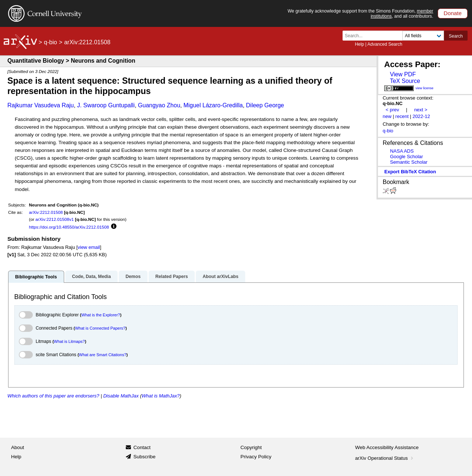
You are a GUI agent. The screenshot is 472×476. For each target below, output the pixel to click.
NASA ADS (402, 151)
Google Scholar (407, 157)
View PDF (403, 74)
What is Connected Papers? (100, 328)
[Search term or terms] (375, 36)
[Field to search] (423, 36)
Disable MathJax (121, 396)
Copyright (251, 447)
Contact (142, 447)
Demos (133, 277)
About (18, 447)
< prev (392, 110)
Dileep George (265, 105)
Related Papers (171, 277)
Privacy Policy (256, 457)
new (387, 116)
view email (89, 247)
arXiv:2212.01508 (46, 212)
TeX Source (405, 81)
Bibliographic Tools (36, 277)
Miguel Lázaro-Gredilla (213, 105)
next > (421, 110)
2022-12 (421, 116)
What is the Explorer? (101, 315)
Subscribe (145, 457)
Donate (453, 13)
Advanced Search (385, 44)
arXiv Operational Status (385, 458)
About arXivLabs (220, 277)
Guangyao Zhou (159, 105)
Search (456, 36)
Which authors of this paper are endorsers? (53, 396)
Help (359, 44)
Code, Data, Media (91, 277)
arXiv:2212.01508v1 (55, 219)
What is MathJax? (161, 396)
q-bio (51, 42)
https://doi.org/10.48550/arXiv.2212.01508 (69, 227)
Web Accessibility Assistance (387, 447)
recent (402, 116)
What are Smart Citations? (103, 355)
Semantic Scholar (409, 162)
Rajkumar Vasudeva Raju (41, 105)
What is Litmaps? (69, 341)
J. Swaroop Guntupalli (106, 105)
